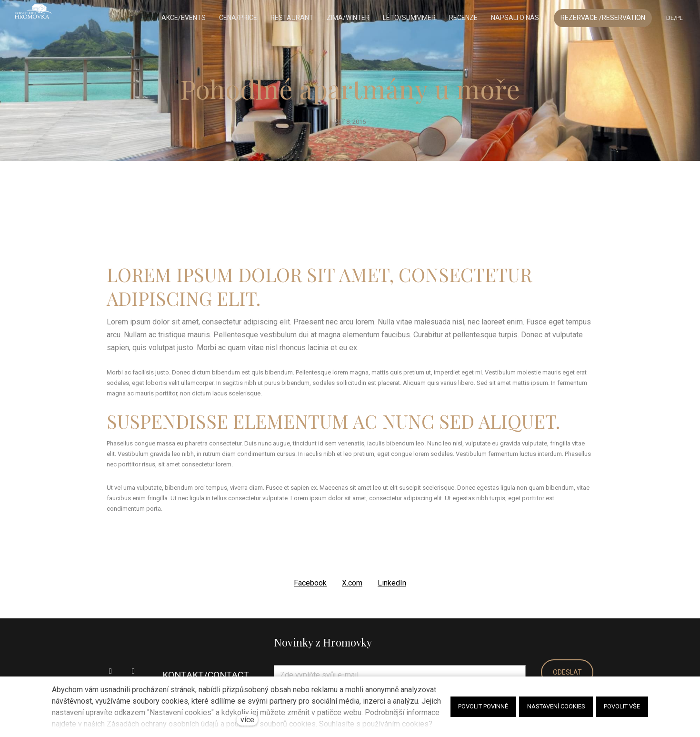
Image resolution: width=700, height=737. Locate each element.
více (247, 720)
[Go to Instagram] (133, 669)
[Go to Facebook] (110, 669)
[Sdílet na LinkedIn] (392, 581)
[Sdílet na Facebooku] (310, 581)
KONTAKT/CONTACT (206, 673)
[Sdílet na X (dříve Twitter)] (352, 581)
